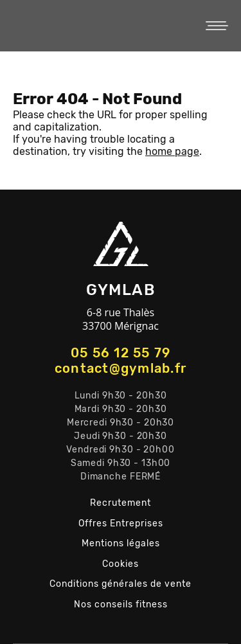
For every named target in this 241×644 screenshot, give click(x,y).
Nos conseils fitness (121, 604)
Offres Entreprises (121, 523)
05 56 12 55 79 (121, 353)
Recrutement (121, 503)
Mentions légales (121, 543)
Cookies (121, 564)
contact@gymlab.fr (121, 368)
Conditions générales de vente (121, 584)
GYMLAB (90, 26)
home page (172, 151)
